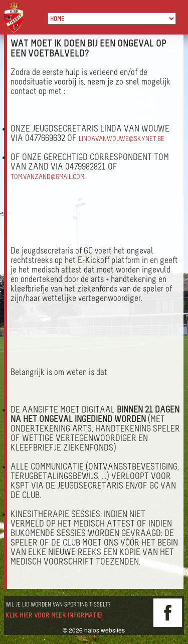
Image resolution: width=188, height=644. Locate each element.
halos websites (105, 630)
